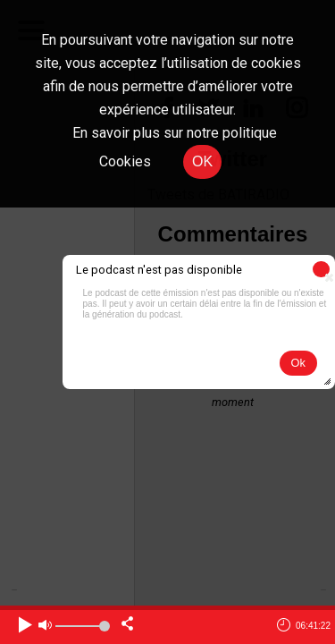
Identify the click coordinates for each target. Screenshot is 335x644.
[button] (321, 269)
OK (202, 161)
